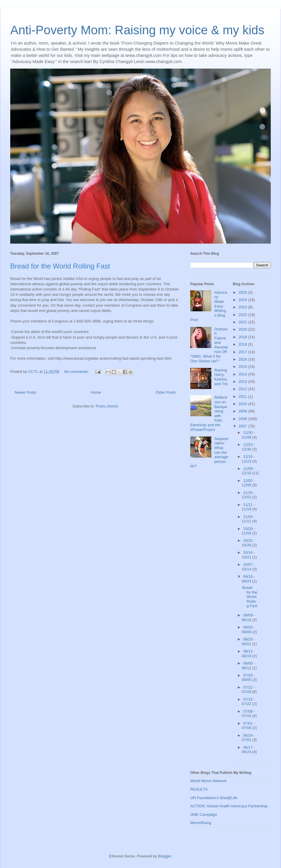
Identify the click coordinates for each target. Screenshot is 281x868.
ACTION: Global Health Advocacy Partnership (229, 806)
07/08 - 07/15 (249, 714)
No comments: (77, 372)
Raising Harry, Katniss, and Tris (221, 377)
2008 (243, 419)
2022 (243, 315)
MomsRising (201, 823)
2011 (243, 396)
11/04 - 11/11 (249, 519)
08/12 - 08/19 (249, 654)
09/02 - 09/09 (249, 630)
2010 (243, 404)
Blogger (165, 856)
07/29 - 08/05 (249, 678)
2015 (243, 367)
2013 (243, 382)
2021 (243, 322)
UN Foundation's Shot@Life (214, 798)
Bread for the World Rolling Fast (60, 266)
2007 (243, 426)
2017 (243, 352)
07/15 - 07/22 (249, 702)
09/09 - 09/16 (249, 618)
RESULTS (199, 789)
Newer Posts (25, 392)
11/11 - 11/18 (249, 507)
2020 (243, 329)
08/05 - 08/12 (249, 666)
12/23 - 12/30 (249, 447)
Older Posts (166, 392)
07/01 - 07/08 (249, 726)
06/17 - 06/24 (249, 750)
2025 (243, 292)
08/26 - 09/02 (249, 642)
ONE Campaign (204, 815)
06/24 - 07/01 (249, 738)
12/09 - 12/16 (249, 471)
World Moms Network (208, 781)
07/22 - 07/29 (249, 690)
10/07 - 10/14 (249, 567)
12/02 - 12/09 (249, 483)
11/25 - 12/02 (249, 495)
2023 (243, 307)
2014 (243, 374)
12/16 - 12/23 (249, 459)
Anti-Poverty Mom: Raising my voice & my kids (137, 30)
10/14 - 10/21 (249, 555)
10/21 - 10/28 (249, 543)
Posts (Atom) (107, 406)
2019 (243, 337)
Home (96, 392)
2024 (243, 300)
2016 (243, 359)
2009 (243, 411)
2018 (243, 344)
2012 (243, 389)
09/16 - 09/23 (249, 579)
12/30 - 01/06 (249, 435)
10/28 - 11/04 (249, 531)
